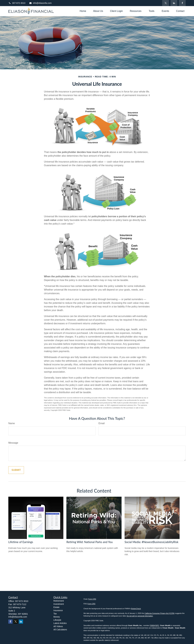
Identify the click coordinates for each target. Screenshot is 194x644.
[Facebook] (182, 3)
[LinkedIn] (174, 3)
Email (102, 423)
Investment (59, 604)
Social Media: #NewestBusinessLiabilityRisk (151, 542)
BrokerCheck (136, 609)
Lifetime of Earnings (21, 542)
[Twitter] (166, 3)
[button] (83, 11)
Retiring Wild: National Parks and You (89, 542)
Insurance (58, 610)
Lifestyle (57, 620)
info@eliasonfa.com (40, 3)
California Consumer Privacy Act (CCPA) (160, 613)
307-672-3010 (17, 3)
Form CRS (92, 599)
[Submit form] (16, 470)
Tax (55, 614)
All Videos (58, 626)
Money (57, 617)
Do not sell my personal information (140, 616)
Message (13, 443)
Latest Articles (60, 623)
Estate (57, 607)
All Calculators (60, 630)
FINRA (152, 625)
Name (12, 423)
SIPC (157, 625)
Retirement (59, 601)
